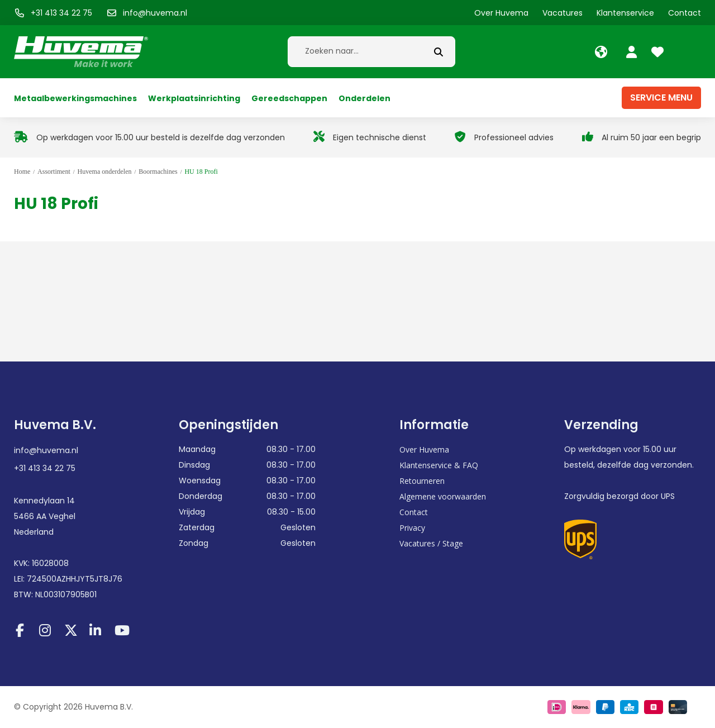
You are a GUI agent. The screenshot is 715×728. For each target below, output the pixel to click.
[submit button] (438, 52)
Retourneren (422, 481)
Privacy (412, 528)
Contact (414, 512)
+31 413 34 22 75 (45, 468)
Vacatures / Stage (431, 543)
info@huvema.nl (46, 450)
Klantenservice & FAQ (439, 465)
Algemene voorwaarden (443, 496)
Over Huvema (424, 449)
